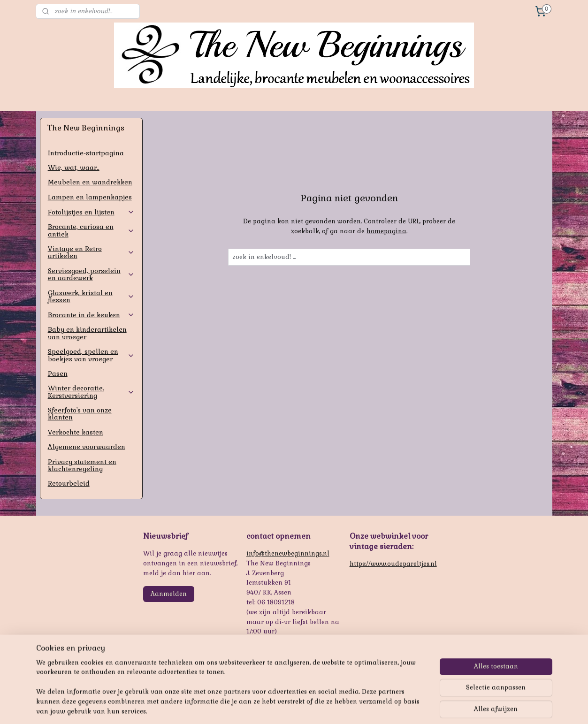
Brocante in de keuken (91, 315)
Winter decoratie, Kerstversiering (91, 392)
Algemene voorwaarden (87, 447)
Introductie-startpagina (86, 153)
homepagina (386, 231)
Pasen (58, 373)
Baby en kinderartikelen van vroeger (87, 333)
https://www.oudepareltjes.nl (393, 564)
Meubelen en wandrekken (90, 182)
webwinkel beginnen (324, 707)
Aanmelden (169, 594)
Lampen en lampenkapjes (90, 197)
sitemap (272, 707)
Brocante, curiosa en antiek (91, 230)
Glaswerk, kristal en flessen (91, 296)
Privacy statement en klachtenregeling (82, 465)
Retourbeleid (69, 483)
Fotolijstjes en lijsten (91, 212)
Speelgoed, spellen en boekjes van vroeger (91, 355)
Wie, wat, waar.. (74, 168)
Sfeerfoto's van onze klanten (80, 414)
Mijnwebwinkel (401, 707)
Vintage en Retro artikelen (91, 252)
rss (290, 707)
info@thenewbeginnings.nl (288, 553)
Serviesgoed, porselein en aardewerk (91, 274)
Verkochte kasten (76, 432)
